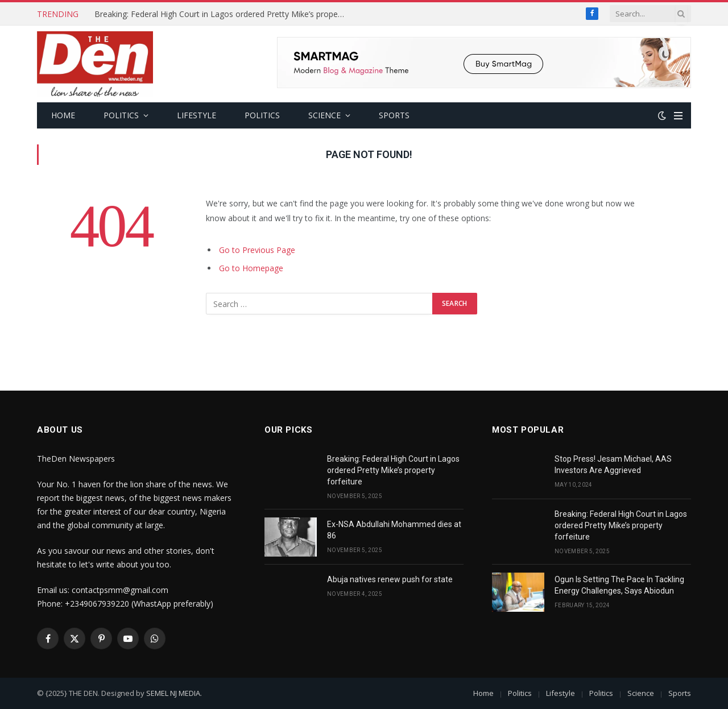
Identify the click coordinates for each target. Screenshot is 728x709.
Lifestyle (197, 115)
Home (63, 115)
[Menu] (678, 116)
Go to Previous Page (257, 250)
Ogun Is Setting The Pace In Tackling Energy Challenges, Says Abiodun (619, 585)
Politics (121, 115)
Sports (394, 115)
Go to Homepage (251, 268)
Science (324, 115)
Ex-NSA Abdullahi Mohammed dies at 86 (394, 530)
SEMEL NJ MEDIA (173, 693)
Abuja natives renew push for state (390, 579)
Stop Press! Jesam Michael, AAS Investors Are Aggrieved (613, 465)
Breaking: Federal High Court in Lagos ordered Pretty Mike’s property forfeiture (222, 14)
